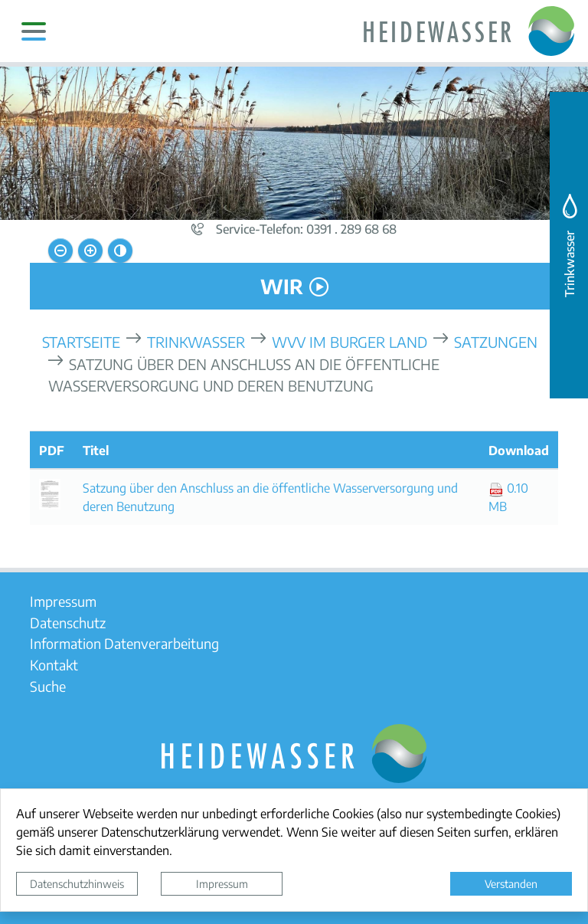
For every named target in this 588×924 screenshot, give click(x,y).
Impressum (222, 883)
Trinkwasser (196, 341)
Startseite (81, 341)
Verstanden (511, 883)
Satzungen (496, 341)
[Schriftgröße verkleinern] (60, 251)
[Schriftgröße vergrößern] (90, 251)
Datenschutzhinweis (77, 883)
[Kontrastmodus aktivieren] (120, 251)
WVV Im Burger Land (350, 341)
